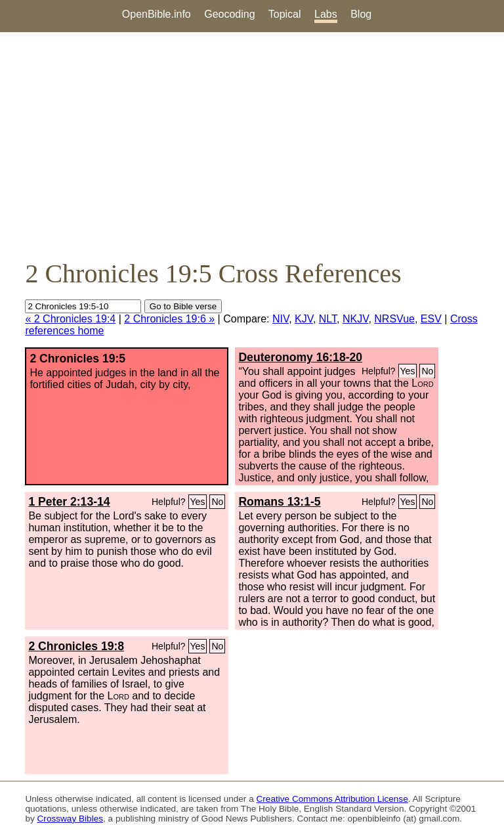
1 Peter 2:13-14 (69, 502)
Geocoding (229, 14)
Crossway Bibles (70, 819)
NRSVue (394, 319)
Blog (361, 14)
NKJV (355, 319)
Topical (285, 14)
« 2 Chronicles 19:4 (70, 319)
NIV (281, 319)
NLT (328, 319)
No (427, 371)
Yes (408, 371)
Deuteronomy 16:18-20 (300, 357)
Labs (326, 14)
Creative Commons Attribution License (332, 799)
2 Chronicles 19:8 (76, 646)
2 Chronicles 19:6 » (169, 319)
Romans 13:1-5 (279, 502)
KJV (304, 319)
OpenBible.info (157, 14)
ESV (431, 319)
